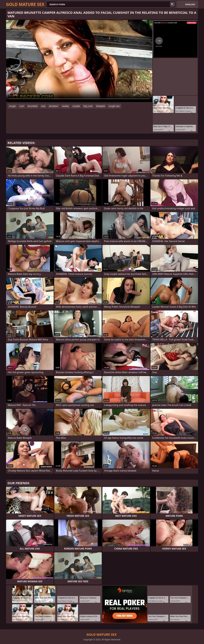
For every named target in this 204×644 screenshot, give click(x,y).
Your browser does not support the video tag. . (79, 61)
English (190, 4)
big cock (88, 106)
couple (76, 106)
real (43, 106)
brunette (33, 106)
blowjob (101, 106)
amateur (54, 106)
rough (12, 106)
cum (22, 106)
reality (65, 106)
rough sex (114, 106)
